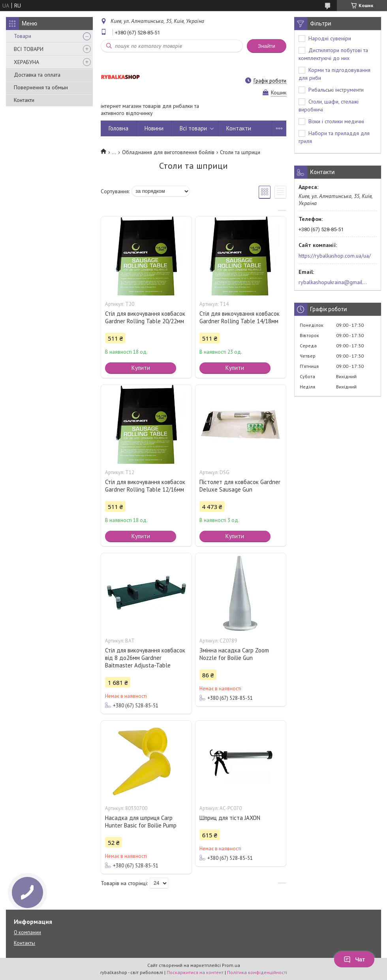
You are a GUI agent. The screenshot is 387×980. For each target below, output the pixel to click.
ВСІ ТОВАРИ (29, 49)
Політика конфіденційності (257, 972)
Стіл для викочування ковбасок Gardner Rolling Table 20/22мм (145, 317)
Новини (154, 128)
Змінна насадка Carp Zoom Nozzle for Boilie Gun (234, 654)
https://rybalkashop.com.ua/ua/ (335, 256)
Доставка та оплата (37, 75)
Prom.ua (231, 965)
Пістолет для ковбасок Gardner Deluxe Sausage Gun (240, 486)
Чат (354, 959)
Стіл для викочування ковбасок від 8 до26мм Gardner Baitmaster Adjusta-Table (145, 658)
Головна (118, 128)
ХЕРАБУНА (26, 62)
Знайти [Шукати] (267, 46)
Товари (23, 36)
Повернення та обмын (41, 87)
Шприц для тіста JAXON (230, 818)
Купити (141, 368)
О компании (27, 932)
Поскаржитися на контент (195, 972)
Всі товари (193, 128)
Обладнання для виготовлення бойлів (168, 152)
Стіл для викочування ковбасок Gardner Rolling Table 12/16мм (145, 486)
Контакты (24, 943)
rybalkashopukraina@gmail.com (333, 282)
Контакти (24, 100)
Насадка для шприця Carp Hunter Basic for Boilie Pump (141, 822)
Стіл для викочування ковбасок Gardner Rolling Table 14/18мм (240, 317)
